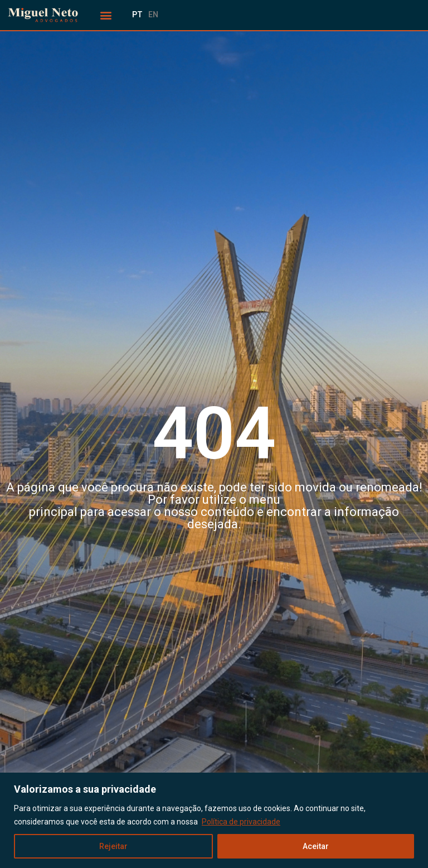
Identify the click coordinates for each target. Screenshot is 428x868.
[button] (106, 15)
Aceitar (316, 846)
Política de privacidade (241, 822)
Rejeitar (113, 846)
